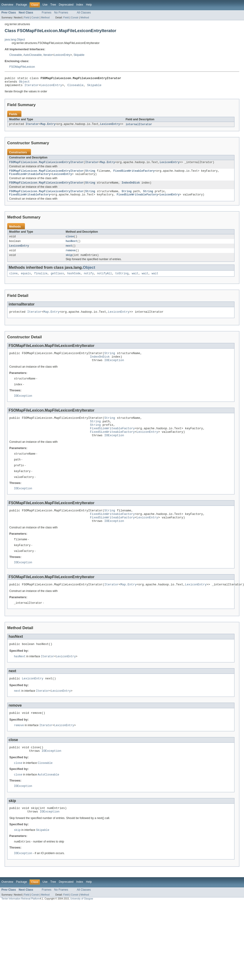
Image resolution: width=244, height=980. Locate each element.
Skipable (79, 55)
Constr (35, 17)
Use (45, 5)
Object (24, 83)
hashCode (74, 281)
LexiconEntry (62, 55)
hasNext (71, 247)
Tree (53, 5)
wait (135, 281)
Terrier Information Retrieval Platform (21, 928)
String (90, 174)
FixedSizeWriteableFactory (134, 174)
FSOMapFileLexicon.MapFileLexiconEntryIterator (46, 165)
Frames (46, 13)
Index (80, 5)
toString (122, 281)
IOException (114, 371)
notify (89, 281)
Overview (7, 5)
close (70, 242)
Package (22, 5)
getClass (57, 281)
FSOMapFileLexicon (22, 67)
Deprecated (66, 5)
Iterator (48, 55)
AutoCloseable (32, 55)
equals (26, 281)
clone (14, 281)
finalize (41, 281)
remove (71, 257)
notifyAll (105, 281)
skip (69, 262)
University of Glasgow (82, 928)
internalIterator (139, 127)
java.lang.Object (15, 40)
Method (45, 17)
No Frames (61, 13)
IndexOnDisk (131, 187)
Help (89, 5)
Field (27, 17)
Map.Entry (48, 127)
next (69, 252)
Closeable (16, 55)
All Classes (84, 13)
